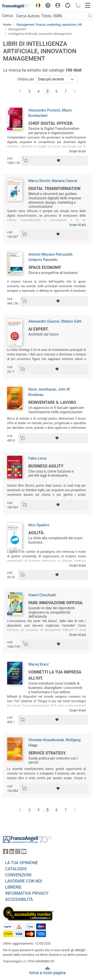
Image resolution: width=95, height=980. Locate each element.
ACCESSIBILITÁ (19, 899)
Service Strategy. (47, 753)
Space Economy (45, 267)
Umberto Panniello (43, 260)
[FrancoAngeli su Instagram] (18, 853)
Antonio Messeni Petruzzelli (50, 254)
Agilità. (36, 533)
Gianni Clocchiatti (42, 595)
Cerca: (8, 16)
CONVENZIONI (18, 875)
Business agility (46, 466)
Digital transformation (54, 189)
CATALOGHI (16, 869)
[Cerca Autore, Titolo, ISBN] (50, 16)
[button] (37, 6)
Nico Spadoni (39, 525)
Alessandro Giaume (44, 321)
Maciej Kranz (39, 664)
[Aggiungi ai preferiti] (59, 161)
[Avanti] (75, 91)
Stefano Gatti (71, 321)
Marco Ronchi (39, 181)
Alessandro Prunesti (44, 110)
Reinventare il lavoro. (53, 402)
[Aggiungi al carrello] (25, 161)
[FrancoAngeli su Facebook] (6, 853)
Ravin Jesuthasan (42, 389)
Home (7, 25)
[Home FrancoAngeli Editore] (17, 6)
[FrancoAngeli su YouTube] (24, 853)
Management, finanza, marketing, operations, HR (49, 25)
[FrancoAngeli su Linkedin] (12, 853)
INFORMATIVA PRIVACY (27, 893)
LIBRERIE (13, 887)
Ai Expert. (39, 329)
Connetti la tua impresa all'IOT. (55, 675)
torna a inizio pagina (48, 973)
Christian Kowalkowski (46, 740)
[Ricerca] (90, 16)
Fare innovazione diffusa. (56, 603)
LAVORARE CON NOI (24, 881)
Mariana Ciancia (64, 181)
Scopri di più (78, 151)
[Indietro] (20, 91)
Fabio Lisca (37, 458)
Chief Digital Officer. (51, 123)
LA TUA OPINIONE (22, 863)
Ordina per (26, 79)
